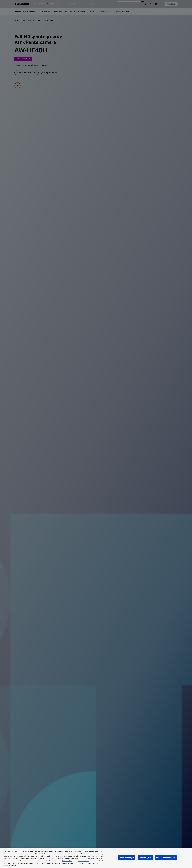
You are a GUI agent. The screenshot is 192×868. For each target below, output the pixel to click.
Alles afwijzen (145, 858)
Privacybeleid (84, 861)
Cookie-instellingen (127, 858)
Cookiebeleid (67, 861)
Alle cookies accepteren (166, 858)
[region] (96, 858)
